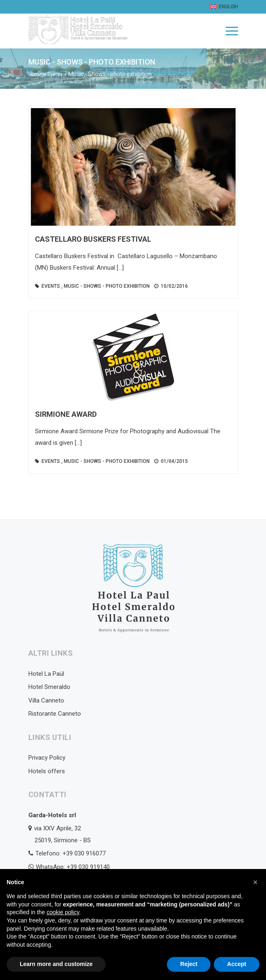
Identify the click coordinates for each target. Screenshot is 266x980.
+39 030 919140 (88, 867)
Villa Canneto (46, 700)
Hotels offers (47, 771)
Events (55, 74)
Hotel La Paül (46, 674)
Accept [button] (237, 964)
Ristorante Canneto (55, 714)
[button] (255, 882)
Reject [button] (189, 964)
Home (35, 74)
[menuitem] (223, 7)
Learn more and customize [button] (56, 964)
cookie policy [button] (63, 912)
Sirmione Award (66, 414)
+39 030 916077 (84, 853)
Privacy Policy (47, 758)
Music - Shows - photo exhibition (107, 286)
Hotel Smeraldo (49, 687)
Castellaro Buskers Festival (93, 239)
